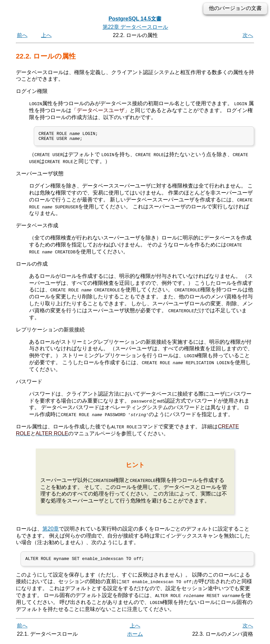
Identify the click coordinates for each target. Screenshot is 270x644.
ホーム (135, 637)
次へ (248, 35)
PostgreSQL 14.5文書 (135, 19)
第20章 (51, 530)
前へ (22, 35)
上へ (46, 35)
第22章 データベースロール (135, 27)
